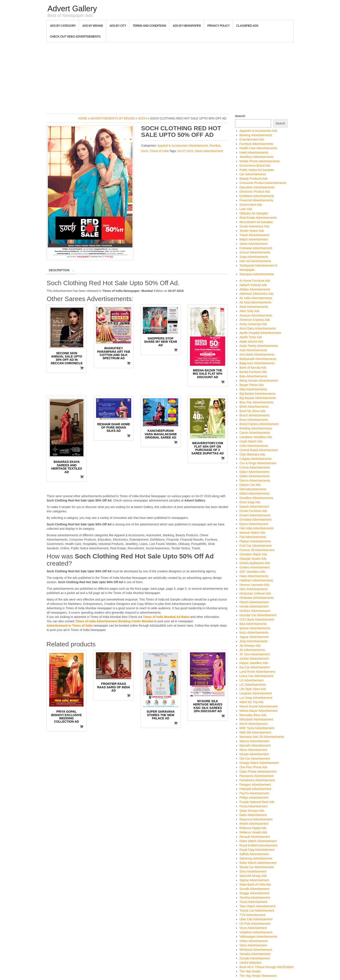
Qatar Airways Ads (252, 811)
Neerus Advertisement (254, 741)
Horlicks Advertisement (255, 611)
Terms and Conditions (149, 26)
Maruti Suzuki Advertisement (259, 706)
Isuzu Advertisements (254, 632)
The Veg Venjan (250, 971)
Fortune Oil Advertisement (257, 550)
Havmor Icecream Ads (254, 585)
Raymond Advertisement (256, 819)
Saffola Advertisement (254, 854)
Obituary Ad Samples (254, 213)
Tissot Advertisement (253, 902)
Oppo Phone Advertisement (258, 771)
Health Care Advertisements (258, 148)
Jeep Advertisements (253, 641)
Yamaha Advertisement (255, 954)
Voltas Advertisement (254, 941)
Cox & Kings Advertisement (258, 463)
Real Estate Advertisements (258, 218)
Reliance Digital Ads (253, 828)
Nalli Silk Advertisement (255, 732)
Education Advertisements (257, 187)
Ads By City (118, 26)
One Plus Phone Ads (253, 767)
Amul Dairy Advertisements (258, 328)
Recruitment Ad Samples (256, 222)
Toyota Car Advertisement (257, 910)
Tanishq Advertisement (255, 897)
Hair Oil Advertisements (255, 261)
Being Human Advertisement (259, 381)
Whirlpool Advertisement (256, 950)
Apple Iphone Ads (251, 341)
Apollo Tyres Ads (251, 337)
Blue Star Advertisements (256, 402)
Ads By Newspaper (187, 26)
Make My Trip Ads (251, 702)
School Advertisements (255, 252)
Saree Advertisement (209, 151)
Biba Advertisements (253, 389)
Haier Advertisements (254, 576)
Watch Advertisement (254, 239)
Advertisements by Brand (112, 118)
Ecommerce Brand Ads (255, 166)
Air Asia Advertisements (255, 302)
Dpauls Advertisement (254, 507)
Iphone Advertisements (255, 628)
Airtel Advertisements (254, 307)
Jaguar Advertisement (254, 637)
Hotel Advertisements (254, 152)
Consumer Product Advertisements (263, 183)
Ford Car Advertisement (255, 546)
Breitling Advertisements (256, 428)
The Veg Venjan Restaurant (258, 976)
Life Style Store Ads (253, 689)
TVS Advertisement (252, 915)
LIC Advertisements (253, 685)
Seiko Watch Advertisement (258, 863)
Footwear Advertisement (256, 248)
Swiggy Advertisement (254, 893)
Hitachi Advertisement (254, 602)
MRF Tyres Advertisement (257, 728)
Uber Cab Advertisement (256, 919)
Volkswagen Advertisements (258, 937)
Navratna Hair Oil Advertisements (262, 737)
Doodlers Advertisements (256, 498)
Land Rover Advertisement (257, 672)
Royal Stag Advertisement (257, 850)
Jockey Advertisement (254, 659)
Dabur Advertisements (254, 472)
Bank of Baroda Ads (253, 367)
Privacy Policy (218, 26)
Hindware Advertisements (257, 598)
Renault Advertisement (255, 837)
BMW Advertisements (254, 407)
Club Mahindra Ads (252, 454)
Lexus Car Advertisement (256, 676)
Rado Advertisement (253, 815)
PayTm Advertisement (254, 793)
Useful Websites (250, 963)
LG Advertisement (251, 680)
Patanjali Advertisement (255, 789)
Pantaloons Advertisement (257, 780)
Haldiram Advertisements (256, 580)
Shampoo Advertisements (257, 274)
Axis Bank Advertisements (257, 354)
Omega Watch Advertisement (259, 763)
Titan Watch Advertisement (257, 906)
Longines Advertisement (256, 693)
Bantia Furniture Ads (253, 372)
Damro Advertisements (255, 480)
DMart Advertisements (254, 493)
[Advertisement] (170, 77)
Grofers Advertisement (254, 567)
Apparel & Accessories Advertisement (183, 146)
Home (83, 118)
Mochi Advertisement (253, 724)
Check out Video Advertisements (75, 36)
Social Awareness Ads (254, 226)
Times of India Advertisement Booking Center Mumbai (114, 621)
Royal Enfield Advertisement (258, 845)
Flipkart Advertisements (255, 541)
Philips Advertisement (254, 798)
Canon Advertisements (255, 433)
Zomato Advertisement (255, 958)
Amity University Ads (253, 324)
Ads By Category (63, 26)
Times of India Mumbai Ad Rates (166, 617)
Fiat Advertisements (253, 537)
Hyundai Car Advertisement (258, 615)
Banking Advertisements (256, 135)
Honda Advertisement (254, 606)
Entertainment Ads (252, 139)
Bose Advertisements (254, 420)
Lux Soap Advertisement (256, 698)
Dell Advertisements (253, 489)
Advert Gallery (72, 9)
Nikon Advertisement (253, 750)
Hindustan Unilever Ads (255, 593)
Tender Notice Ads (252, 231)
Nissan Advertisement (254, 754)
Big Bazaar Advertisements (258, 398)
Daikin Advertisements (254, 476)
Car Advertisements (253, 174)
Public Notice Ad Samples (257, 170)
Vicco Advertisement (253, 928)
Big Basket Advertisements (257, 394)
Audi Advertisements (253, 350)
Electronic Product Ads (255, 192)
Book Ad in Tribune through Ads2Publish (266, 967)
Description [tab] (59, 270)
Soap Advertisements (254, 257)
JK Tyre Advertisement (255, 654)
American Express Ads (255, 320)
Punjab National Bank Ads (257, 802)
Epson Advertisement (254, 524)
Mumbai (215, 146)
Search (240, 116)
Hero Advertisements (253, 589)
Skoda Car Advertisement (257, 867)
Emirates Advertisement (255, 520)
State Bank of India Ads (255, 884)
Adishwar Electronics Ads (256, 294)
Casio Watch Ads (251, 441)
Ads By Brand (92, 26)
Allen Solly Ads (249, 311)
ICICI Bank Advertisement (257, 619)
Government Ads (251, 205)
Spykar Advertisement (254, 880)
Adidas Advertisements (255, 289)
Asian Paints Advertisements (259, 346)
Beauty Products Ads (253, 179)
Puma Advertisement (253, 806)
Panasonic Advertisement (257, 776)
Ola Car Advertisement (255, 758)
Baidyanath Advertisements (258, 359)
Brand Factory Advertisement (259, 424)
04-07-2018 (185, 151)
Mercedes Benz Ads (253, 715)
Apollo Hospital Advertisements (260, 333)
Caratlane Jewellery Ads (256, 437)
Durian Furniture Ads (253, 511)
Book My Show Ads (253, 411)
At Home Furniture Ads (255, 281)
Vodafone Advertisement (256, 932)
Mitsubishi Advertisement (256, 719)
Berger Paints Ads (252, 385)
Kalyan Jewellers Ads (254, 663)
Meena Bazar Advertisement (258, 711)
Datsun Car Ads (250, 485)
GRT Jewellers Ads (252, 572)
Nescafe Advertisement (255, 745)
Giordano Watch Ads (253, 554)
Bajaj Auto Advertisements (257, 363)
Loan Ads (246, 209)
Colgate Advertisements (255, 459)
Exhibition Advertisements (257, 196)
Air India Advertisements (256, 298)
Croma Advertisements (255, 467)
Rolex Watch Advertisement (258, 841)
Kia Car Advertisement (254, 667)
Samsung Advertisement (256, 858)
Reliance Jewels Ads (253, 832)
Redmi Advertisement (254, 824)
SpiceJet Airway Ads (253, 876)
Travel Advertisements (254, 235)
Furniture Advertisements (256, 144)
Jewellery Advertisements (257, 157)
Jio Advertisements (252, 650)
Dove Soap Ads (250, 502)
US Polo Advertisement (255, 924)
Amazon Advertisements (256, 315)
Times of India (159, 151)
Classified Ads (247, 26)
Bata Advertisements (253, 376)
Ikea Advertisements (253, 624)
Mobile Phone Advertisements (259, 161)
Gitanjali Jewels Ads (253, 559)
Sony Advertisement (253, 871)
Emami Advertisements (255, 515)
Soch (142, 118)
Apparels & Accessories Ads (258, 131)
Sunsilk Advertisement (254, 889)
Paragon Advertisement (255, 785)
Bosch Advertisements (254, 415)
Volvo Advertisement (253, 945)
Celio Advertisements (254, 446)
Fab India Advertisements (257, 528)
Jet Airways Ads (250, 646)
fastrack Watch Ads (252, 533)
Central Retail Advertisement (259, 450)
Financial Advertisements (256, 200)
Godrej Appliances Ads (255, 563)
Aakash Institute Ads (253, 285)
